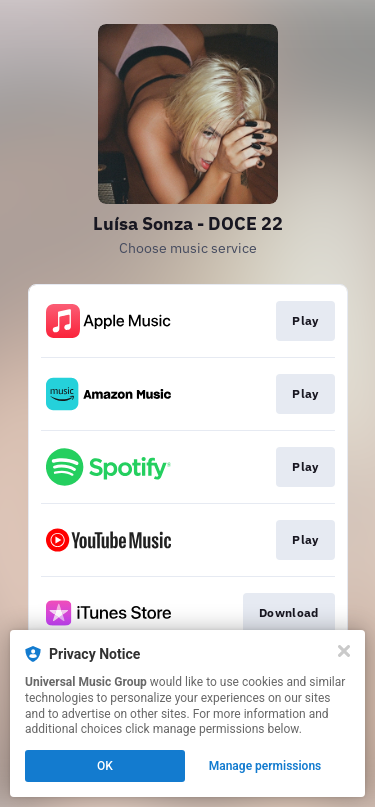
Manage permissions (265, 766)
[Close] (344, 651)
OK (105, 766)
